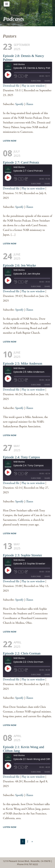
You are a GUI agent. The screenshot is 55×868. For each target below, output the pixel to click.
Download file (11, 86)
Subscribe (36, 81)
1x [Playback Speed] (21, 76)
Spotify (19, 104)
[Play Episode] (8, 75)
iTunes (29, 104)
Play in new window (33, 86)
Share (47, 81)
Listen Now (10, 141)
